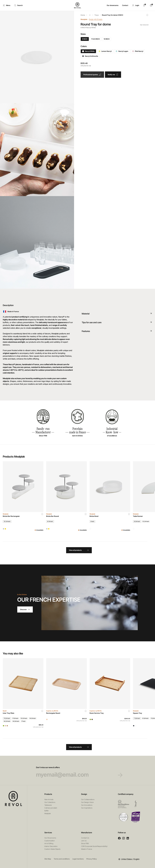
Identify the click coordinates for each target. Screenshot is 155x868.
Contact (125, 5)
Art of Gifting (49, 843)
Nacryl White (88, 51)
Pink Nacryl (138, 51)
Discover (25, 609)
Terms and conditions (62, 859)
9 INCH (85, 39)
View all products (79, 550)
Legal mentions (78, 859)
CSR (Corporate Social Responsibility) (94, 846)
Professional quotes (92, 75)
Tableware (48, 805)
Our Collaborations (88, 799)
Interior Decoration (51, 846)
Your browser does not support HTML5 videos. (90, 603)
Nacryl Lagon (122, 51)
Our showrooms (113, 5)
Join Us (84, 841)
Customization (50, 841)
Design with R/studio (97, 19)
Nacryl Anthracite (90, 56)
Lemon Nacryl (105, 51)
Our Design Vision (87, 802)
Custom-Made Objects (52, 849)
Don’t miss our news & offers (77, 772)
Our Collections (50, 802)
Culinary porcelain (51, 808)
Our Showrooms (50, 838)
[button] (136, 5)
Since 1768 (85, 843)
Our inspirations (87, 808)
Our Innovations (87, 805)
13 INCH (107, 39)
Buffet (46, 811)
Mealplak (84, 19)
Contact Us (85, 838)
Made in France (87, 849)
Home (83, 15)
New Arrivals (49, 799)
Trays (97, 15)
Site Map (48, 859)
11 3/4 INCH (96, 39)
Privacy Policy (92, 859)
